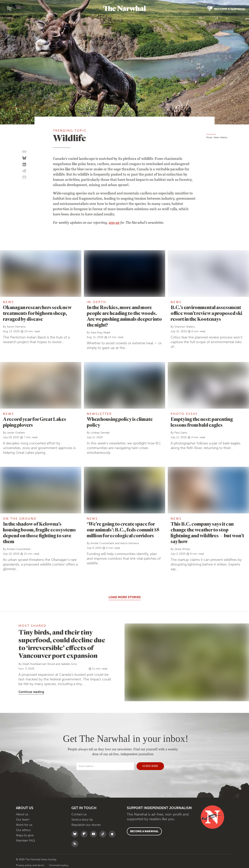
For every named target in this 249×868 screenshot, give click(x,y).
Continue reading (31, 692)
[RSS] (76, 844)
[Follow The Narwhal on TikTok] (104, 834)
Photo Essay (184, 414)
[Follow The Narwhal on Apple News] (113, 834)
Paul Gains (181, 433)
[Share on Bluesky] (24, 158)
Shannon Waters (185, 327)
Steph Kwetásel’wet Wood (39, 664)
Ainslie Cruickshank (19, 549)
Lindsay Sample (100, 433)
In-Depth (96, 302)
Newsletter (99, 414)
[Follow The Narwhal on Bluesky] (76, 834)
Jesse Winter (182, 549)
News (8, 302)
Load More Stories (125, 597)
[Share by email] (24, 177)
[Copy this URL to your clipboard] (24, 152)
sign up (114, 223)
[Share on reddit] (24, 171)
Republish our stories (86, 825)
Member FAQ (25, 840)
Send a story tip (82, 819)
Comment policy (59, 865)
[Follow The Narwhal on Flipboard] (85, 834)
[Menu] (9, 8)
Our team (23, 819)
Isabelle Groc (69, 664)
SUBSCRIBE (148, 765)
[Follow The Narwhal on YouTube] (94, 834)
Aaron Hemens (16, 327)
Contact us (79, 814)
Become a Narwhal (227, 9)
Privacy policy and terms (31, 865)
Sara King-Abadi (100, 333)
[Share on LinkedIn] (24, 165)
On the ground (20, 519)
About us (22, 814)
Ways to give (25, 835)
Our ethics (23, 830)
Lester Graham (16, 433)
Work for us (24, 825)
